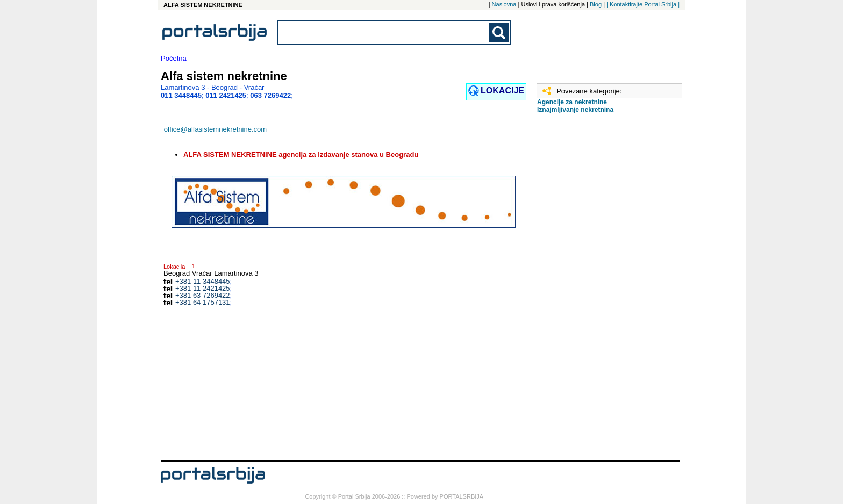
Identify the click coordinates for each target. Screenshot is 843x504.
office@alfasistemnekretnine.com (215, 129)
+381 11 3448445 (203, 281)
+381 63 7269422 (203, 295)
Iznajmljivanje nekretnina (575, 110)
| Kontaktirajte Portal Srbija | (643, 4)
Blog (596, 4)
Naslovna (504, 4)
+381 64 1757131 (203, 302)
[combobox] (384, 33)
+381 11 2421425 (203, 288)
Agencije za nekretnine (572, 102)
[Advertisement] (591, 291)
